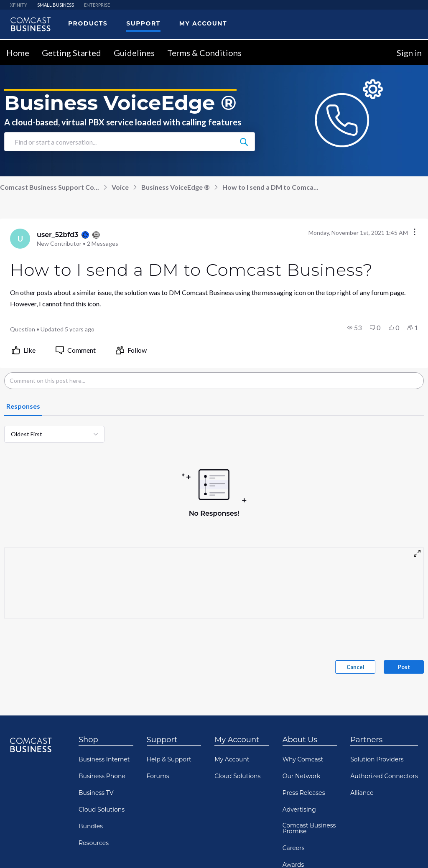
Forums (158, 773)
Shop (88, 737)
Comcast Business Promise (309, 825)
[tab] (23, 404)
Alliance (362, 790)
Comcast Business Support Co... (50, 184)
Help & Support (169, 756)
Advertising (299, 807)
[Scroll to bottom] (410, 850)
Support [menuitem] (143, 20)
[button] (354, 325)
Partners (366, 737)
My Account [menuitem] (203, 20)
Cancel (355, 664)
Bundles (91, 823)
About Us (300, 737)
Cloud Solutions (102, 807)
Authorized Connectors (384, 773)
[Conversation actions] (415, 230)
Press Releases (304, 790)
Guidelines (134, 50)
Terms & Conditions (204, 50)
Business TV (96, 790)
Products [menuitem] (88, 20)
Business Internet (104, 756)
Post (404, 664)
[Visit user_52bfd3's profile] (20, 236)
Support (162, 737)
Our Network (302, 773)
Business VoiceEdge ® (176, 184)
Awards (293, 862)
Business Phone (102, 773)
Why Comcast (303, 756)
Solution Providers (377, 756)
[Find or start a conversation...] (244, 139)
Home (18, 50)
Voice (120, 184)
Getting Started (71, 50)
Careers (294, 845)
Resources (94, 840)
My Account (237, 737)
